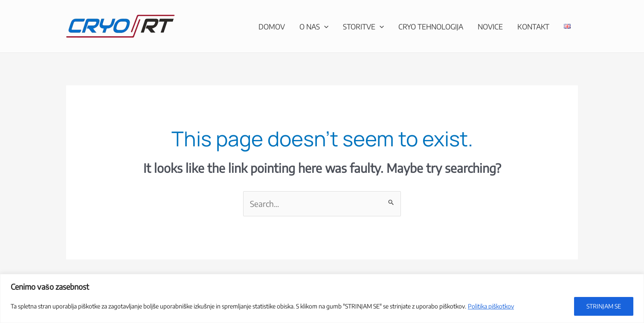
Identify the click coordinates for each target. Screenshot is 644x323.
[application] (324, 26)
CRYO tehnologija (431, 26)
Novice (490, 26)
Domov (272, 26)
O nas (314, 26)
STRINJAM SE (604, 306)
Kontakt (533, 26)
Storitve (363, 26)
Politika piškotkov (491, 306)
